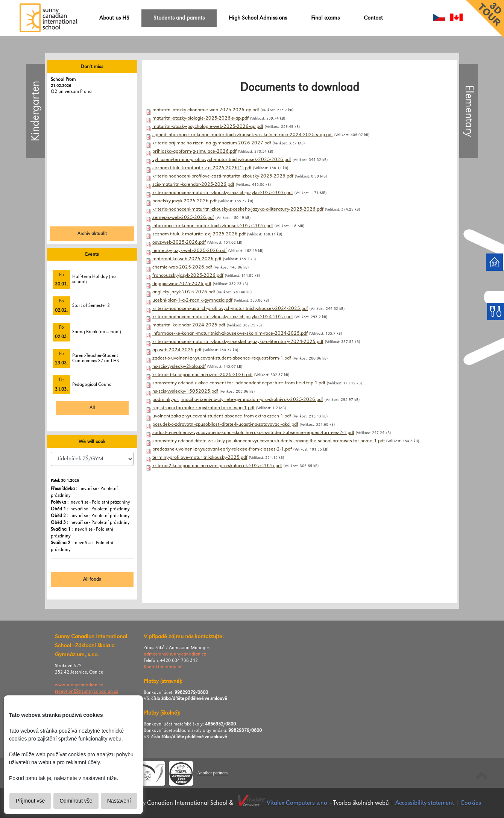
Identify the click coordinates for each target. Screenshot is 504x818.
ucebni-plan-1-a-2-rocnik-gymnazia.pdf (192, 300)
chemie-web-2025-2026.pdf (182, 267)
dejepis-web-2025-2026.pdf (182, 284)
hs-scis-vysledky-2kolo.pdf (179, 366)
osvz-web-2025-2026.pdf (179, 242)
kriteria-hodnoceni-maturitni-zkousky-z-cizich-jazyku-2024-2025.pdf (223, 317)
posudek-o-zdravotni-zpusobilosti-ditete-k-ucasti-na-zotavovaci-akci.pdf (225, 424)
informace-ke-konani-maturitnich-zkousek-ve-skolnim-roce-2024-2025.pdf (230, 333)
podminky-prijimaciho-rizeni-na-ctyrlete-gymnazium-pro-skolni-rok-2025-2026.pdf (238, 399)
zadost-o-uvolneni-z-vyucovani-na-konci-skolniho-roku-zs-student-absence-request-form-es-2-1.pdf (253, 433)
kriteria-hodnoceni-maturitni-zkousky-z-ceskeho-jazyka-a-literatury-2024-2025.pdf (238, 341)
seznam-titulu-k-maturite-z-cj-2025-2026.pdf (199, 234)
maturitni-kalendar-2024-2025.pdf (189, 325)
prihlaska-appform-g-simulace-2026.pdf (194, 151)
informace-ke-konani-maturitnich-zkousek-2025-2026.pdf (213, 226)
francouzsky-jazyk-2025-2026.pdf (188, 275)
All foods (92, 579)
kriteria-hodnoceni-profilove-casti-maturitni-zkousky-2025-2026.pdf (223, 176)
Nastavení (119, 801)
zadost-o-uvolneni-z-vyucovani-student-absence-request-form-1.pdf (222, 358)
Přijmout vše (30, 801)
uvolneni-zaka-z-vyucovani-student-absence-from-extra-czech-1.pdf (222, 416)
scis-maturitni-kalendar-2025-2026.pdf (193, 184)
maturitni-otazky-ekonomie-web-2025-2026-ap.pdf (206, 110)
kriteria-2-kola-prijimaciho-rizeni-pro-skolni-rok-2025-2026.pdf (217, 466)
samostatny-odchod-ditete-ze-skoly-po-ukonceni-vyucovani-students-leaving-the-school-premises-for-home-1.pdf (269, 441)
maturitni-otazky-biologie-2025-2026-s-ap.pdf (200, 118)
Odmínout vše (76, 801)
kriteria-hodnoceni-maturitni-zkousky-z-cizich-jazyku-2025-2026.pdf (223, 193)
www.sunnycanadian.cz (79, 685)
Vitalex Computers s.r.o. (298, 803)
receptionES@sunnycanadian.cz (87, 691)
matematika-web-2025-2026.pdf (187, 259)
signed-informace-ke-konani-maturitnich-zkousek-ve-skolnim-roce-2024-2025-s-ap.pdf (243, 135)
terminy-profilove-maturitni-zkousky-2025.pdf (200, 457)
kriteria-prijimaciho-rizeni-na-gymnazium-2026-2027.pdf (212, 143)
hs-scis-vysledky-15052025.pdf (185, 391)
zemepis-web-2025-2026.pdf (183, 217)
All (92, 408)
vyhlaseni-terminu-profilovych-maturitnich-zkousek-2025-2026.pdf (222, 159)
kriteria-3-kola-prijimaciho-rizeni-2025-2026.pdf (203, 375)
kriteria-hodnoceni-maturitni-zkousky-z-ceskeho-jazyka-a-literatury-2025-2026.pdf (238, 209)
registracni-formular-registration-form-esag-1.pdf (203, 408)
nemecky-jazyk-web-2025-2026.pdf (190, 250)
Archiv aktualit (92, 234)
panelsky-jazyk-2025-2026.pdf (184, 201)
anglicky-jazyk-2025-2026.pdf (184, 292)
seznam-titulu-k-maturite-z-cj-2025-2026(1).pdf (202, 168)
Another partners (212, 773)
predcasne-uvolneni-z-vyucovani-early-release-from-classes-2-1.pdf (222, 449)
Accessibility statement (425, 803)
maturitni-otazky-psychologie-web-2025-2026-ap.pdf (208, 126)
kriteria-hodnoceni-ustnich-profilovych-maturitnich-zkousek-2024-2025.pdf (230, 308)
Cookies (471, 803)
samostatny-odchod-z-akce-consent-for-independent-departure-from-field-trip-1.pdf (239, 383)
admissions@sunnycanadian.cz (175, 654)
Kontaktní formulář (163, 667)
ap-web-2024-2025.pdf (177, 350)
